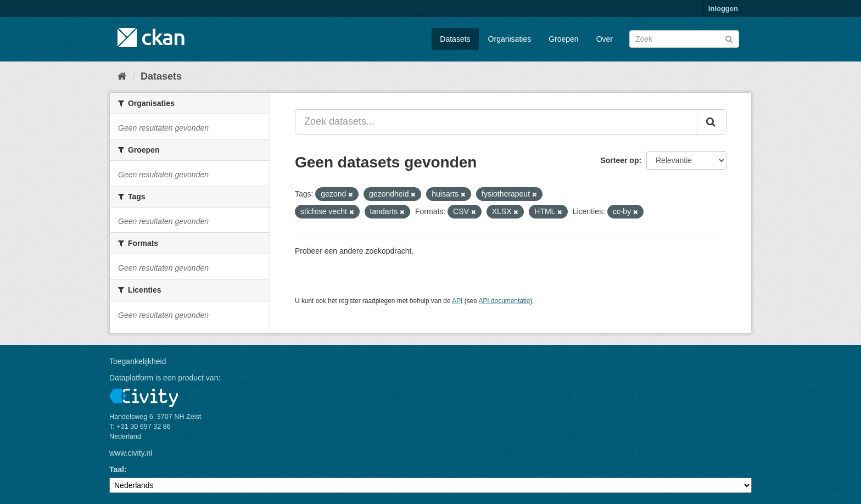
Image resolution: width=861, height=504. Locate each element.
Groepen (563, 39)
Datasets (455, 39)
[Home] (122, 76)
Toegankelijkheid (138, 361)
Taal (117, 469)
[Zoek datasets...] (496, 122)
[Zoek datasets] (684, 39)
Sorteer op (619, 160)
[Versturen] (729, 38)
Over (605, 39)
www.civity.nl (131, 453)
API (457, 301)
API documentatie (505, 301)
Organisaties (510, 39)
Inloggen (723, 9)
